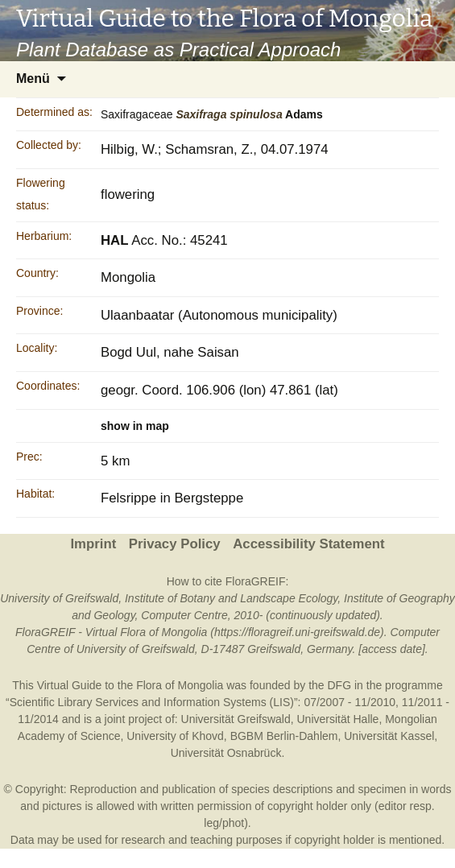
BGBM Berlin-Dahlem (284, 736)
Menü (33, 79)
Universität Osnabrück (226, 753)
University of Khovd (175, 736)
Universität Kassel (389, 736)
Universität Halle (337, 719)
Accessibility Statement (308, 544)
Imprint (93, 544)
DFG (340, 685)
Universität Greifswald (236, 719)
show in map (135, 426)
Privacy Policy (175, 544)
